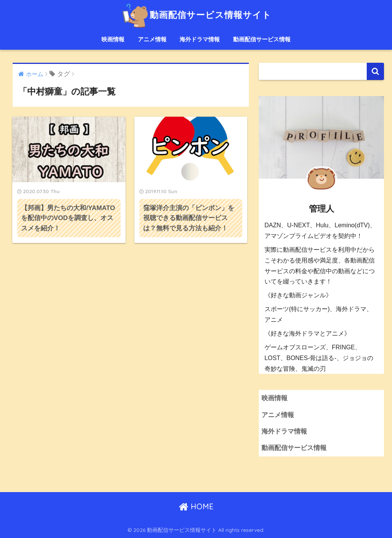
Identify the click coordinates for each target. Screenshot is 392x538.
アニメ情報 (152, 39)
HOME (196, 506)
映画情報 (113, 39)
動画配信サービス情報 (262, 39)
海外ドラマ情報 (200, 39)
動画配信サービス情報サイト (196, 15)
